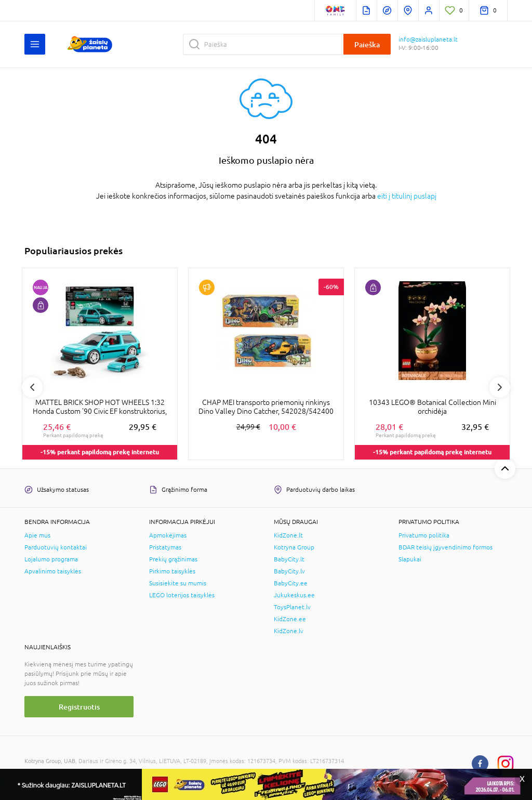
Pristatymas (165, 547)
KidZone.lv (289, 631)
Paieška (367, 44)
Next (500, 387)
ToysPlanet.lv (292, 607)
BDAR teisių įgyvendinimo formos (445, 547)
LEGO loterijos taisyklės (182, 595)
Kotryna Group (294, 547)
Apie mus (37, 535)
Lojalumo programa (51, 559)
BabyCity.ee (291, 583)
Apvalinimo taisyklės (53, 571)
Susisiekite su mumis (178, 583)
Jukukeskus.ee (294, 595)
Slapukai (410, 559)
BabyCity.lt (289, 559)
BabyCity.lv (289, 571)
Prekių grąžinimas (173, 559)
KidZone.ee (290, 619)
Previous (32, 387)
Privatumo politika (424, 535)
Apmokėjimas (168, 535)
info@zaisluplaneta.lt (428, 40)
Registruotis (79, 707)
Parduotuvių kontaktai (56, 547)
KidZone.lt (288, 535)
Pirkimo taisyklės (172, 571)
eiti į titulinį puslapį (407, 196)
